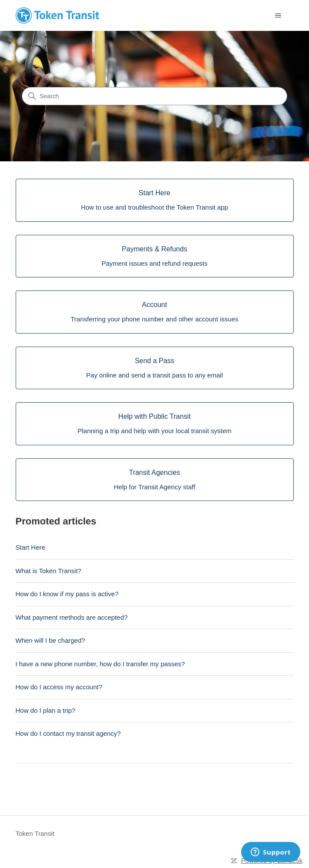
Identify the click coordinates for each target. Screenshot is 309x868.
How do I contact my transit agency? (68, 733)
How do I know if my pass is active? (67, 594)
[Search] (154, 96)
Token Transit (35, 833)
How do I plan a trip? (46, 710)
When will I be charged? (50, 640)
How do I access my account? (59, 687)
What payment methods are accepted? (72, 617)
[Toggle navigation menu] (278, 16)
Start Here (30, 547)
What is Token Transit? (49, 571)
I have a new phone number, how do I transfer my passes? (100, 664)
